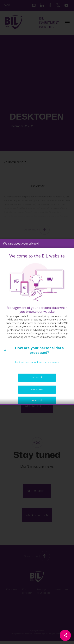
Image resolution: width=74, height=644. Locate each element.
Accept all (37, 386)
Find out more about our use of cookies (37, 371)
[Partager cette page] (65, 635)
